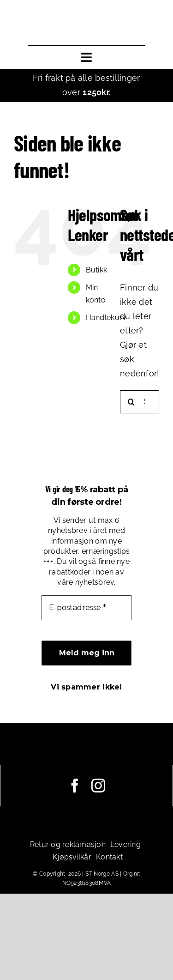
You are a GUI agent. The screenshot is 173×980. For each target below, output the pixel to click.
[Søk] (131, 402)
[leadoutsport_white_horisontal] (87, 754)
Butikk (97, 270)
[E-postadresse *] (86, 608)
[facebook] (75, 786)
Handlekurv (106, 318)
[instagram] (98, 786)
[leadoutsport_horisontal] (86, 22)
